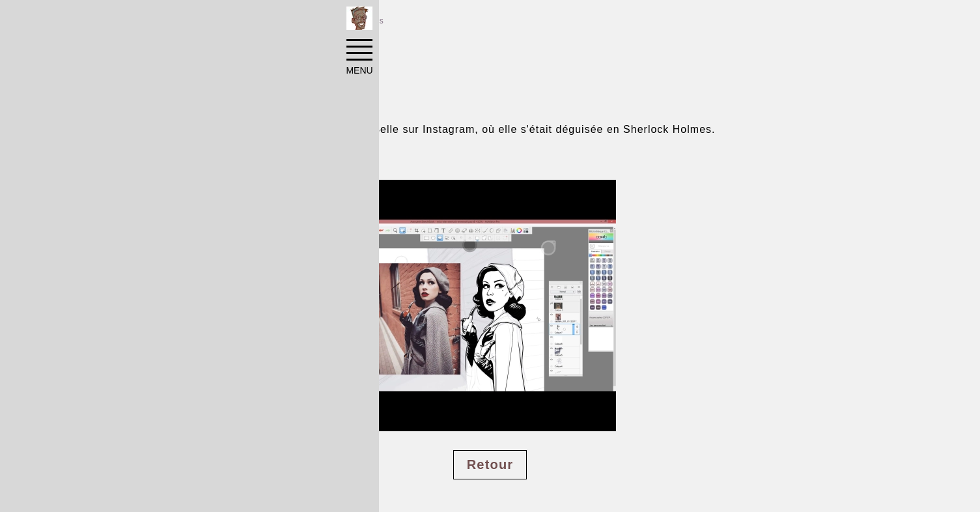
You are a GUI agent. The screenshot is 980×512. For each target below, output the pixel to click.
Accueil (117, 21)
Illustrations (258, 21)
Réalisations (182, 21)
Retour (490, 464)
